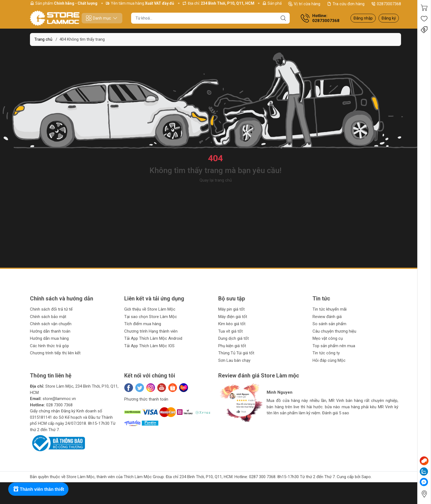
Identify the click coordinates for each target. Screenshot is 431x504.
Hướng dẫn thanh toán (50, 331)
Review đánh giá (327, 317)
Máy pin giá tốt (231, 309)
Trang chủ (43, 39)
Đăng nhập (363, 18)
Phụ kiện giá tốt (232, 346)
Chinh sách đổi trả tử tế (51, 309)
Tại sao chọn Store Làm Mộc (151, 317)
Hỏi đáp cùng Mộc (329, 360)
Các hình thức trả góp (49, 346)
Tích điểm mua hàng (143, 324)
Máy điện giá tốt (233, 317)
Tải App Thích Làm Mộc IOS (149, 346)
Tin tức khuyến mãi (330, 309)
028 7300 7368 (59, 405)
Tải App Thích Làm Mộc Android (153, 338)
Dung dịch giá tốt (234, 338)
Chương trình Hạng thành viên (151, 331)
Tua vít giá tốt (230, 331)
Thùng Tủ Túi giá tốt (236, 353)
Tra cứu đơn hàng (346, 4)
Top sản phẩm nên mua (334, 346)
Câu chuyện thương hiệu (334, 331)
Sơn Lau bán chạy (234, 360)
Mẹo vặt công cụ (328, 338)
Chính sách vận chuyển (51, 324)
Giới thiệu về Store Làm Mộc (150, 309)
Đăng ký (389, 18)
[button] (228, 427)
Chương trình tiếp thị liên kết (55, 353)
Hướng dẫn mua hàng (49, 338)
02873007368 (386, 4)
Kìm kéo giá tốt (232, 324)
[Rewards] (38, 489)
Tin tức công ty (326, 353)
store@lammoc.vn (59, 399)
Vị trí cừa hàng (304, 4)
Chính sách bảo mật (48, 317)
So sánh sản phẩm (329, 324)
